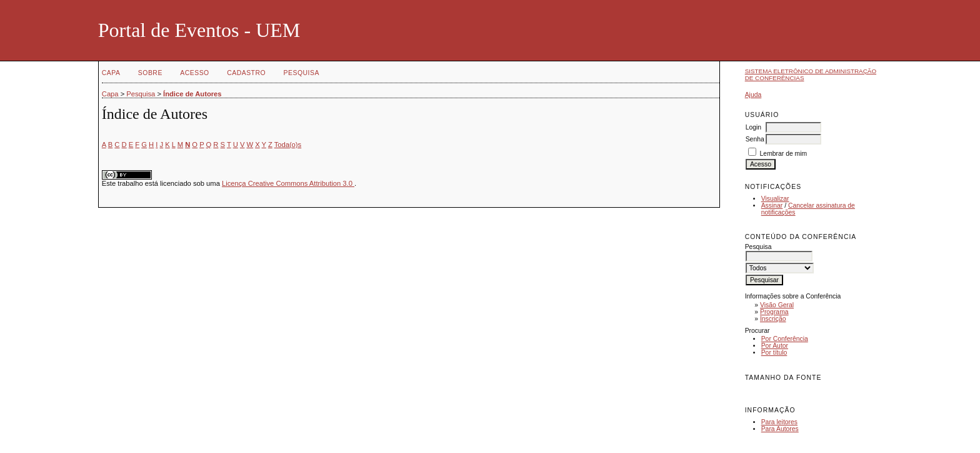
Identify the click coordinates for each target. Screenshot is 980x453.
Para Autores (780, 429)
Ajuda (753, 95)
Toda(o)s (288, 145)
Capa (111, 73)
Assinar (772, 206)
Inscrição (773, 319)
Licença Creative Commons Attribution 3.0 (288, 183)
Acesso (194, 73)
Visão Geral (777, 305)
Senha (755, 139)
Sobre (150, 73)
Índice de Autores (192, 94)
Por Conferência (785, 339)
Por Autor (775, 346)
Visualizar (775, 199)
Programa (774, 312)
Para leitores (779, 422)
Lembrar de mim (784, 154)
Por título (774, 353)
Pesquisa (302, 73)
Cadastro (246, 73)
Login (753, 127)
